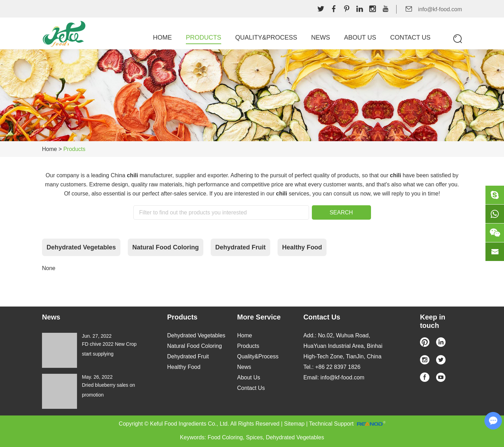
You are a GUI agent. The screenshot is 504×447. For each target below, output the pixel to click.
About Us (360, 37)
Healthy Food (302, 247)
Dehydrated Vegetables (81, 247)
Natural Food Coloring (166, 247)
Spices (254, 437)
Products (204, 37)
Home (162, 37)
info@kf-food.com (440, 9)
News (321, 37)
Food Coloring (225, 437)
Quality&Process (266, 37)
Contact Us (410, 37)
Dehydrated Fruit (240, 247)
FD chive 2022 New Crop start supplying (109, 349)
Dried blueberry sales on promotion (108, 390)
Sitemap (295, 424)
